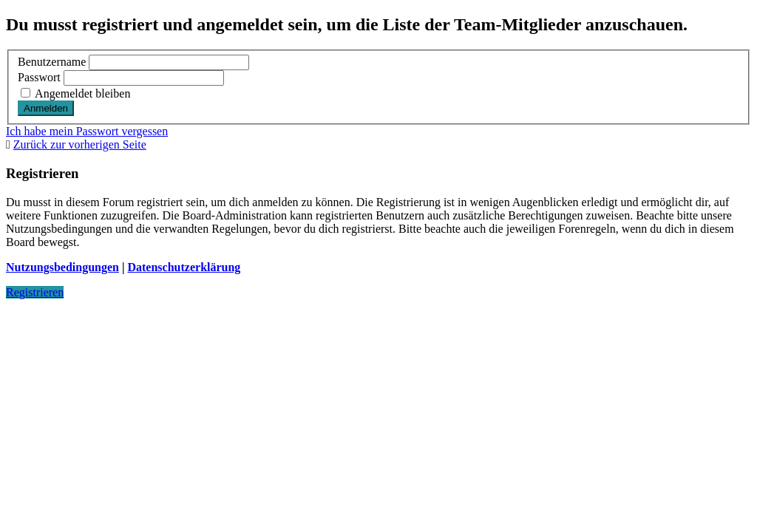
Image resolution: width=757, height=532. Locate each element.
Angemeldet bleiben (75, 93)
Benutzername (52, 62)
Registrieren (35, 292)
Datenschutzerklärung (184, 267)
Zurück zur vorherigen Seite (80, 144)
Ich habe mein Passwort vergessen (87, 131)
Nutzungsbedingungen (62, 267)
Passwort (39, 77)
